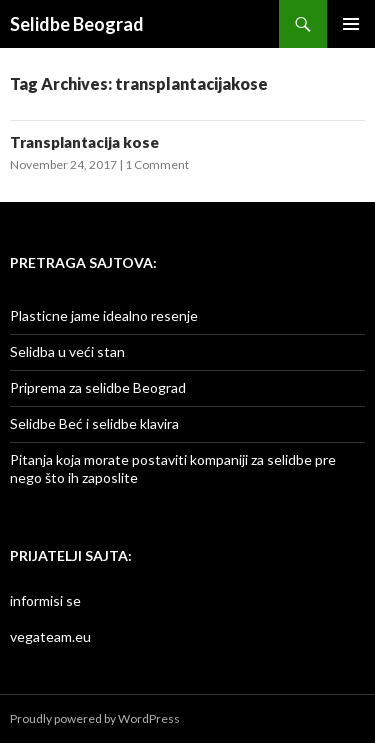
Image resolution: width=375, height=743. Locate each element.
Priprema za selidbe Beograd (98, 387)
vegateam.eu (50, 636)
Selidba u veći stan (67, 351)
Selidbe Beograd (77, 24)
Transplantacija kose (84, 142)
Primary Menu (351, 24)
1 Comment (157, 164)
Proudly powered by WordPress (95, 718)
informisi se (45, 600)
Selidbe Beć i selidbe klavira (94, 423)
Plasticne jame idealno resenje (104, 315)
